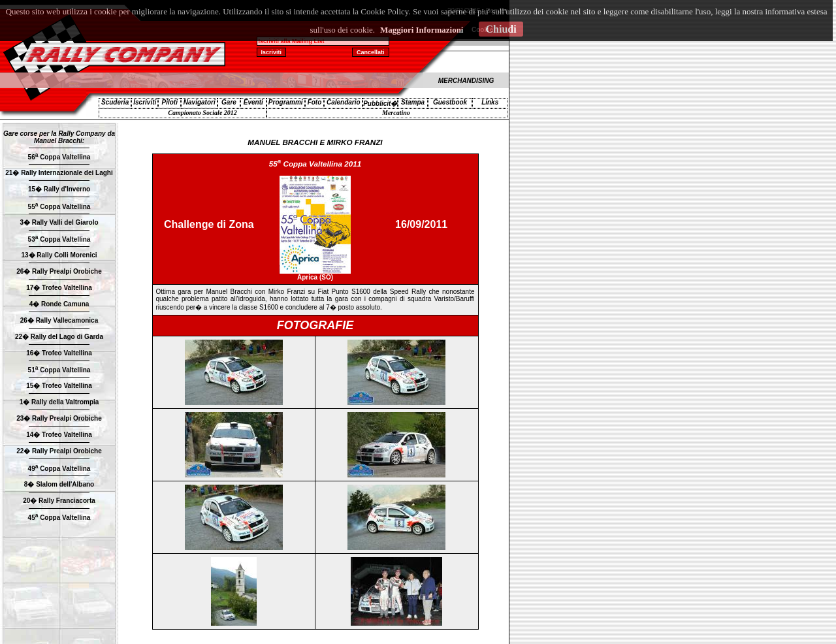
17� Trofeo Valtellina (59, 288)
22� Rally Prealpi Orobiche (59, 451)
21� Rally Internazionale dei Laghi (59, 173)
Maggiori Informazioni (422, 30)
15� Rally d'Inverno (59, 189)
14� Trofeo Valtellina (59, 435)
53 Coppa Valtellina (59, 239)
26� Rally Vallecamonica (59, 320)
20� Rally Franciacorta (59, 501)
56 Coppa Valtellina (59, 157)
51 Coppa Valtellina (59, 370)
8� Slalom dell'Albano (59, 484)
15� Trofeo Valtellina (59, 386)
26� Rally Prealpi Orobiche (59, 271)
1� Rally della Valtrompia (59, 402)
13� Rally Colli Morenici (59, 255)
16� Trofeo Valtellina (59, 353)
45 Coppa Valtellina (59, 518)
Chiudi (501, 29)
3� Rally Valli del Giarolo (59, 222)
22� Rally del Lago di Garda (59, 337)
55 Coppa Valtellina (59, 207)
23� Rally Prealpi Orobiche (59, 418)
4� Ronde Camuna (59, 304)
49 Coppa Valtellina (59, 469)
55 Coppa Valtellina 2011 (315, 164)
